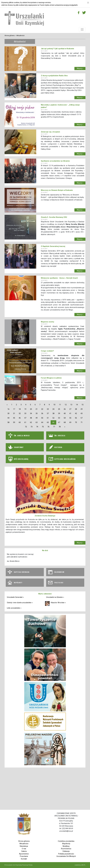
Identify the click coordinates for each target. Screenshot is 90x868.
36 (42, 414)
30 (8, 414)
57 (82, 418)
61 (25, 422)
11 (60, 405)
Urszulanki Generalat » (15, 597)
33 (25, 414)
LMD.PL (83, 865)
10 (54, 405)
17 (14, 409)
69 (70, 422)
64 (42, 422)
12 (66, 405)
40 (65, 414)
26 (65, 409)
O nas (24, 849)
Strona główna (10, 36)
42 (76, 414)
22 (42, 409)
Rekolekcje (24, 846)
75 (43, 427)
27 (70, 409)
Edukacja (66, 851)
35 (37, 414)
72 (26, 427)
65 (48, 422)
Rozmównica (66, 849)
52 (53, 418)
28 (76, 409)
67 (59, 422)
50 (42, 418)
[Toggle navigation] (82, 29)
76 (48, 427)
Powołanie (24, 856)
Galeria (24, 851)
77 (54, 427)
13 (71, 405)
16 (8, 409)
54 (65, 418)
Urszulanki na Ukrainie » (55, 597)
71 (82, 422)
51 (48, 418)
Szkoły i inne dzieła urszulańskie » (20, 603)
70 (76, 422)
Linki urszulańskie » (14, 608)
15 (82, 405)
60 (20, 422)
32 (20, 414)
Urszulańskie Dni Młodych (66, 856)
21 (37, 409)
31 (14, 414)
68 (65, 422)
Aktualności (20, 36)
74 (37, 427)
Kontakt (24, 859)
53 (59, 418)
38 (53, 414)
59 (14, 422)
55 (70, 418)
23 (48, 409)
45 (14, 418)
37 (48, 414)
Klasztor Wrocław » (58, 603)
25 (59, 409)
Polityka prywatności (66, 854)
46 (20, 418)
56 (76, 418)
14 (77, 405)
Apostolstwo (24, 854)
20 (31, 409)
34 (31, 414)
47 (25, 418)
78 (60, 427)
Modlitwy (66, 846)
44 (8, 418)
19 (25, 409)
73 (32, 427)
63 (37, 422)
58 (8, 422)
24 (53, 409)
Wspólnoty (66, 844)
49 (37, 418)
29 (82, 409)
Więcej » (80, 68)
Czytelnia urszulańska (66, 841)
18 (20, 409)
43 (82, 414)
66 (53, 422)
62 (31, 422)
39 (59, 414)
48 (31, 418)
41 (70, 414)
